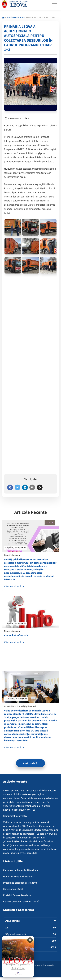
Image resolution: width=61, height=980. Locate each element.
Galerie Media (10, 706)
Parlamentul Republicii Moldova (20, 870)
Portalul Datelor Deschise (17, 895)
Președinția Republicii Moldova (20, 883)
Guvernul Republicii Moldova (19, 877)
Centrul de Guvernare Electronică (21, 902)
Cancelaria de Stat (13, 889)
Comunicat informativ (16, 635)
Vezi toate (30, 763)
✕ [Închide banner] (30, 940)
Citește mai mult (14, 586)
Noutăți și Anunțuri (16, 18)
